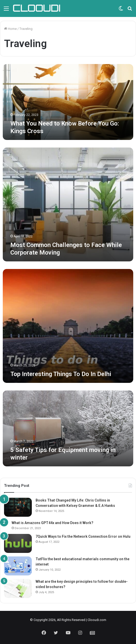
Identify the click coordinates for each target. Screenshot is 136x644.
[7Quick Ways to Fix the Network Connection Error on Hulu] (18, 543)
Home (10, 29)
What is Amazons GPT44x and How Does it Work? (52, 523)
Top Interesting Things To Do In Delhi (61, 374)
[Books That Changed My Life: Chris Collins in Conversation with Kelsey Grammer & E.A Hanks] (18, 507)
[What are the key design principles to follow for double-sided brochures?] (18, 588)
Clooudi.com (97, 620)
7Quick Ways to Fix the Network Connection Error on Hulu (83, 536)
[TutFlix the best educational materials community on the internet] (18, 566)
